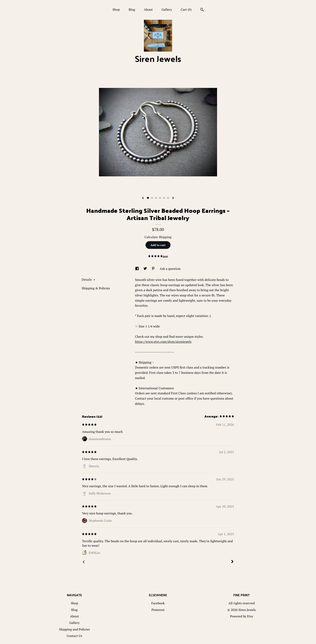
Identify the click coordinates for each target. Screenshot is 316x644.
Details (88, 279)
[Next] (232, 562)
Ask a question (170, 269)
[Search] (202, 10)
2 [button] (152, 198)
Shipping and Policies (74, 629)
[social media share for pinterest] (154, 269)
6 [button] (168, 198)
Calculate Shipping (158, 237)
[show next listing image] (173, 198)
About (148, 9)
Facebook (158, 603)
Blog (132, 9)
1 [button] (148, 198)
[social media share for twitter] (146, 269)
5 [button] (164, 198)
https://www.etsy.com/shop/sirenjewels (163, 342)
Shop (116, 9)
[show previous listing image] (143, 198)
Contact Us (74, 636)
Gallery (167, 9)
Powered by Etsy (242, 616)
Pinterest (158, 610)
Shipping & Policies (96, 288)
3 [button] (156, 198)
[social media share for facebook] (137, 269)
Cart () (186, 9)
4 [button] (160, 198)
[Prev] (84, 562)
